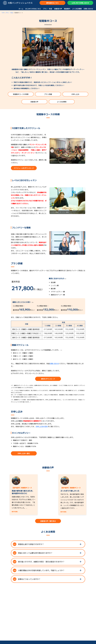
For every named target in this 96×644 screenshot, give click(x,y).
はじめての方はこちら (33, 9)
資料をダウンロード (48, 379)
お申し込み (75, 94)
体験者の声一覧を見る (48, 521)
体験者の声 (58, 9)
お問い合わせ (88, 9)
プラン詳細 (48, 94)
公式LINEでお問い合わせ (80, 3)
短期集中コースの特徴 (21, 94)
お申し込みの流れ (42, 426)
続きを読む (15, 512)
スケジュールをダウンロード (24, 168)
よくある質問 (77, 9)
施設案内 (67, 9)
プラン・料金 (48, 9)
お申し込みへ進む (24, 453)
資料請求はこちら (52, 3)
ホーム (21, 9)
